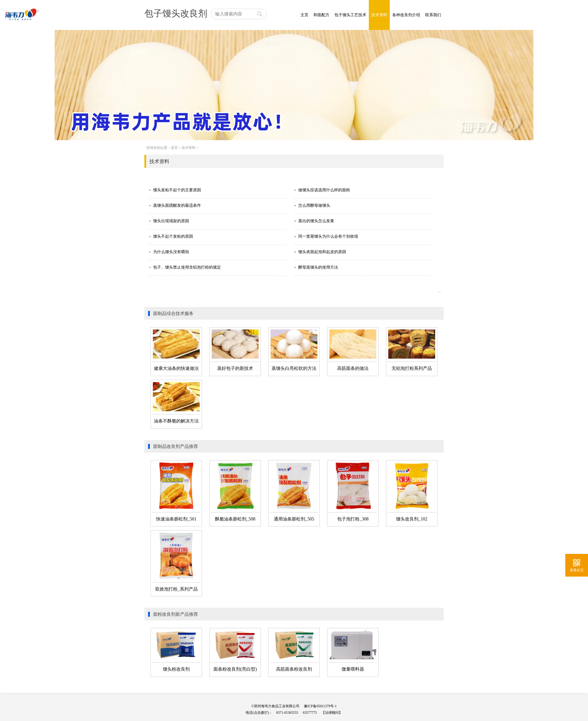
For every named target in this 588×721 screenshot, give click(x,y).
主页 (304, 15)
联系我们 (433, 15)
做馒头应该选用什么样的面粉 (324, 190)
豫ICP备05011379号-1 (320, 706)
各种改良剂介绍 (406, 15)
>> (439, 292)
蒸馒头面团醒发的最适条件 (177, 205)
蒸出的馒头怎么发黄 (316, 221)
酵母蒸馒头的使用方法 (318, 267)
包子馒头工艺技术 (350, 15)
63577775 (310, 713)
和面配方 (321, 15)
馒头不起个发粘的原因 (173, 236)
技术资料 (379, 15)
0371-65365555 (287, 713)
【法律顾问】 (332, 713)
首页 (174, 148)
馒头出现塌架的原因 (171, 221)
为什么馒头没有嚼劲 (171, 252)
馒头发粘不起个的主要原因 (177, 190)
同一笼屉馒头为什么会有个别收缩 (328, 236)
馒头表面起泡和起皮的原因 (322, 252)
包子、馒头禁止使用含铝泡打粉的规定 (187, 267)
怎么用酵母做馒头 (314, 205)
